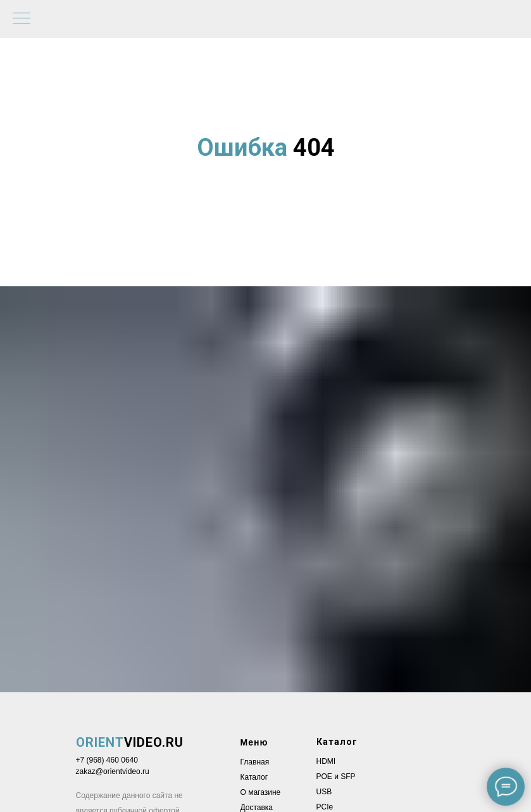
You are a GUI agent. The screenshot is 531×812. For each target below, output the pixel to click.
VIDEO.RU (130, 742)
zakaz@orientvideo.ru (113, 771)
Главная (255, 762)
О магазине (261, 792)
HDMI (326, 761)
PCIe (325, 807)
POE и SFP (336, 777)
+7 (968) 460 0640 (107, 760)
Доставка (257, 808)
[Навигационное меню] (22, 19)
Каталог (254, 777)
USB (324, 792)
